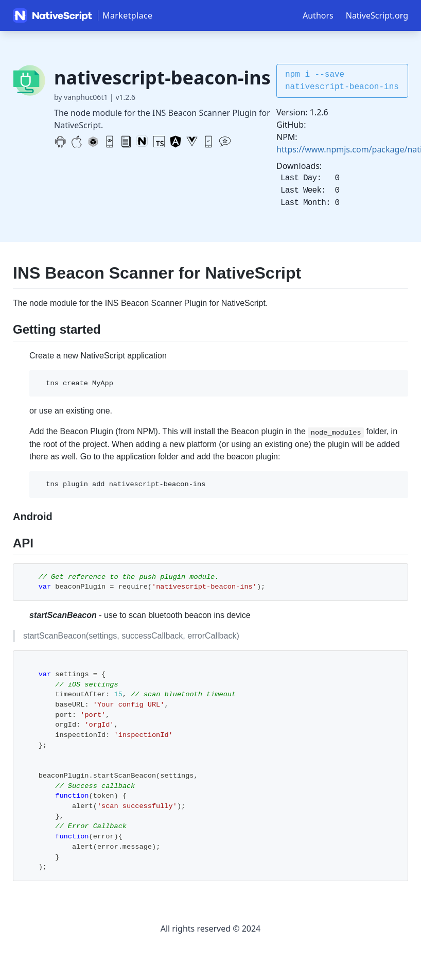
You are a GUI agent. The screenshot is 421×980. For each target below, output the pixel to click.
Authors (318, 15)
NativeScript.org (377, 15)
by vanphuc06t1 (81, 97)
